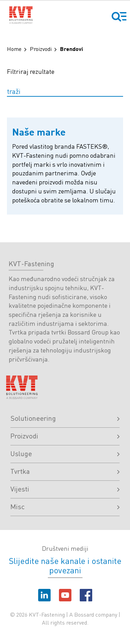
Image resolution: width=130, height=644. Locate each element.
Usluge (65, 453)
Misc (65, 506)
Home (14, 49)
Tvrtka (65, 471)
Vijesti (65, 489)
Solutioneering (65, 418)
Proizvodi (41, 49)
